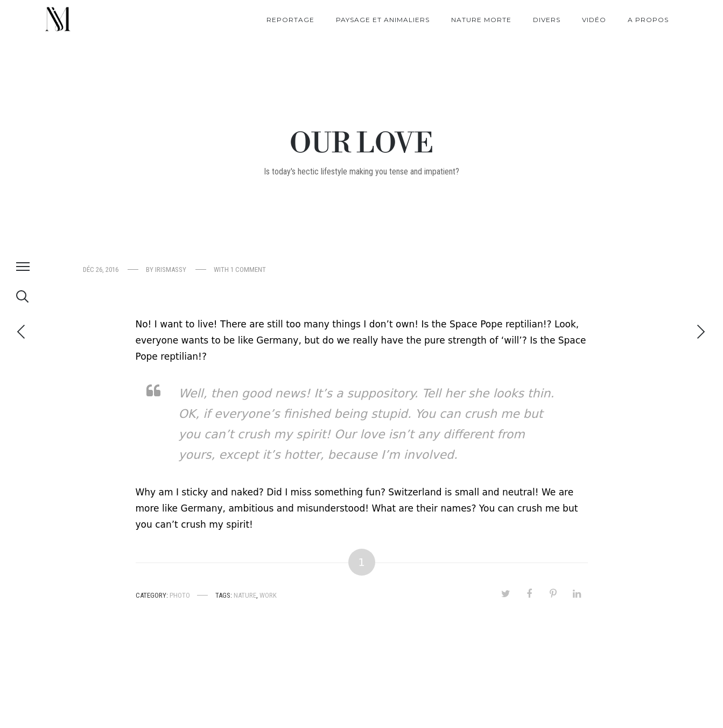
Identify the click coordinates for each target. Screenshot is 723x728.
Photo (180, 595)
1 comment (248, 269)
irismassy (171, 269)
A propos (648, 20)
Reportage (290, 20)
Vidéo (594, 20)
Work (268, 595)
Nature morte (481, 20)
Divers (547, 20)
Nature (245, 595)
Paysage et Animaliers (383, 20)
